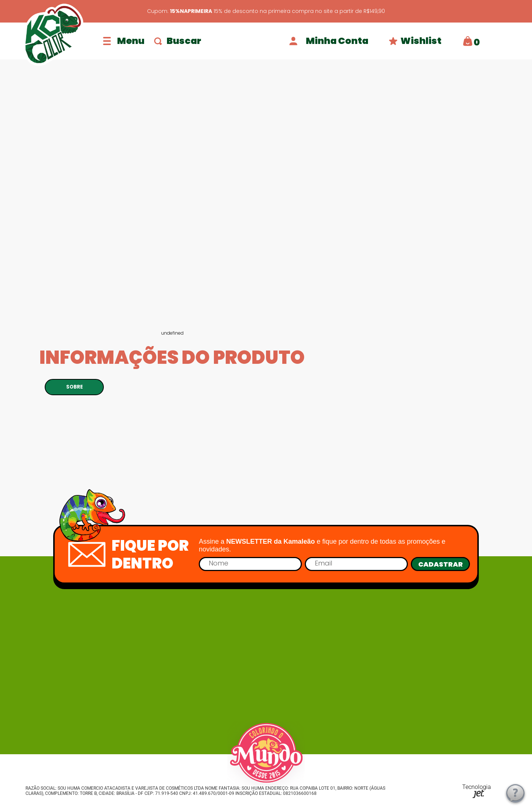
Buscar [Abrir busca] (178, 41)
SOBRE (74, 387)
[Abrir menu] (124, 41)
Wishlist (415, 41)
